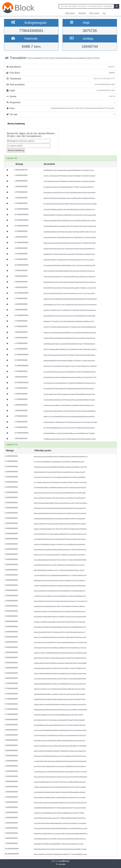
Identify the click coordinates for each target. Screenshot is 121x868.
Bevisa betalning (16, 124)
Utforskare (70, 13)
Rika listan (94, 13)
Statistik (82, 13)
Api (104, 13)
